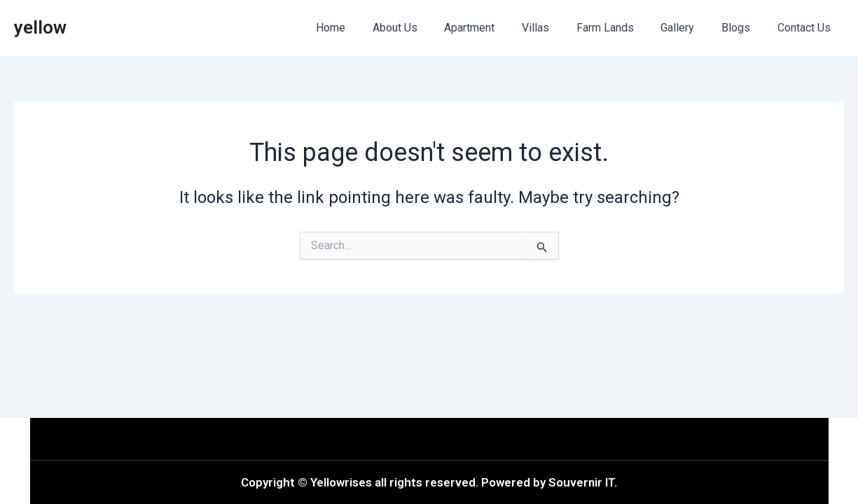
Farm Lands (621, 28)
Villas (556, 28)
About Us (425, 28)
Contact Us (806, 28)
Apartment (495, 28)
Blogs (743, 28)
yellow (40, 27)
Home (366, 28)
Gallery (689, 28)
